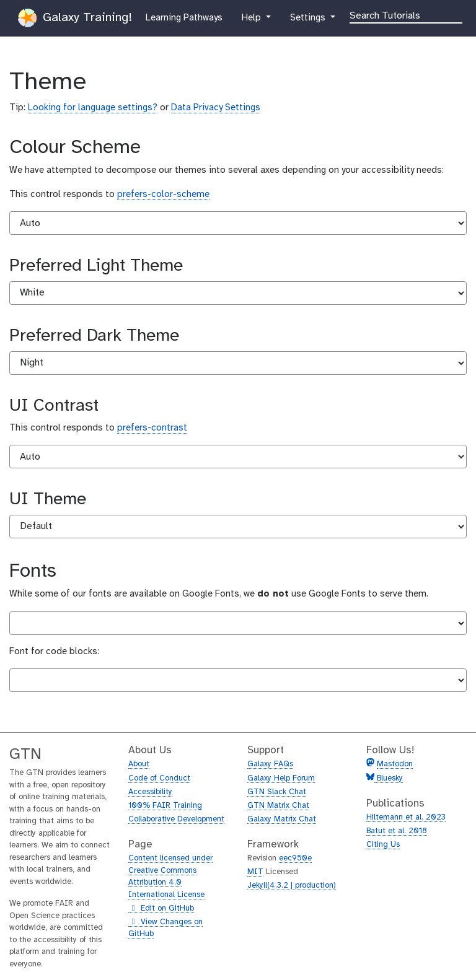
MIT (255, 872)
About (139, 764)
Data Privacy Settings (216, 108)
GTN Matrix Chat (278, 806)
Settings (313, 17)
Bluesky (389, 778)
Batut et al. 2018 (397, 831)
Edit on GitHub (161, 909)
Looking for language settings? (93, 108)
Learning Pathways (184, 17)
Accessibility (150, 792)
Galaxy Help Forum (281, 778)
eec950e (295, 858)
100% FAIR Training (165, 806)
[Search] (406, 15)
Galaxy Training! (75, 18)
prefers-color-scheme (163, 195)
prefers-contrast (152, 428)
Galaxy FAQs (270, 764)
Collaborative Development (176, 819)
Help (252, 17)
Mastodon (395, 764)
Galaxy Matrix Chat (282, 819)
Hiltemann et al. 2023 (406, 817)
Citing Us (383, 845)
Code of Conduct (159, 778)
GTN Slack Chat (277, 792)
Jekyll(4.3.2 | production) (292, 886)
